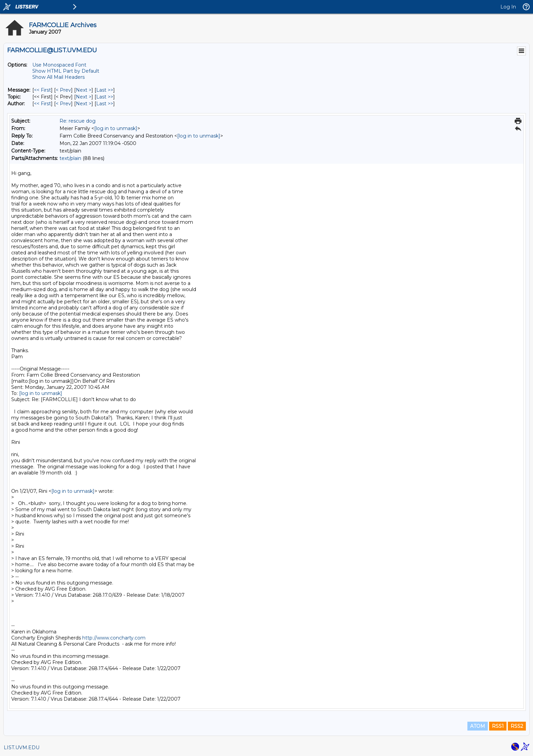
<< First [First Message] (42, 90)
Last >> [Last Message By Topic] (105, 97)
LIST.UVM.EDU (22, 748)
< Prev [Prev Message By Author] (63, 104)
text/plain (70, 158)
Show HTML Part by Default (66, 71)
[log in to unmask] (116, 128)
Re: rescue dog (78, 121)
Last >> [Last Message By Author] (105, 104)
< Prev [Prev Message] (63, 90)
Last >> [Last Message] (105, 90)
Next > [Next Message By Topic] (84, 97)
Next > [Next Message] (84, 90)
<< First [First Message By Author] (42, 104)
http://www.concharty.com (114, 638)
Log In (508, 7)
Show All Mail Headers (58, 77)
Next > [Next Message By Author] (84, 104)
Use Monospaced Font (59, 65)
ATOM (478, 726)
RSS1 (498, 726)
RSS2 (517, 726)
